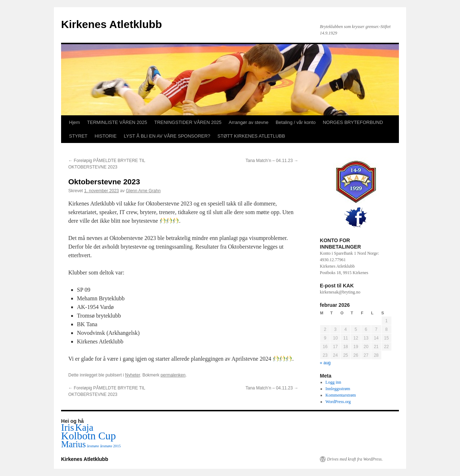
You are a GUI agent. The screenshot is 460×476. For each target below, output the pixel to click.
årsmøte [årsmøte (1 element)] (93, 446)
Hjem (74, 122)
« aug (325, 363)
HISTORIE (105, 136)
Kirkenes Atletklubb (112, 24)
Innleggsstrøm (338, 389)
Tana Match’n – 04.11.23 (272, 161)
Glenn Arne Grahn (143, 191)
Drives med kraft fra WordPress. (355, 459)
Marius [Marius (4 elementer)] (73, 444)
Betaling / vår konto (296, 122)
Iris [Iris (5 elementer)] (68, 428)
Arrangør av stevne (249, 122)
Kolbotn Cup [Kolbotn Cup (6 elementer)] (88, 436)
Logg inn (333, 382)
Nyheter (132, 375)
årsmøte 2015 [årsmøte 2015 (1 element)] (110, 446)
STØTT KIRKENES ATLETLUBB (251, 136)
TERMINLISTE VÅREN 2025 (117, 122)
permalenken (173, 375)
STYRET (78, 136)
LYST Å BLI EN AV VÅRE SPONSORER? (167, 136)
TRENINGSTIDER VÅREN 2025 (188, 122)
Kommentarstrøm (341, 395)
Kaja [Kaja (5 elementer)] (84, 428)
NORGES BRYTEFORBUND (353, 122)
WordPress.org (338, 402)
